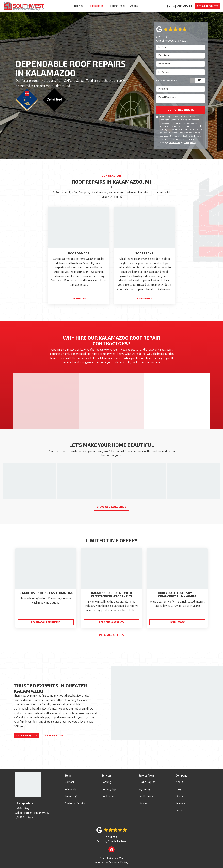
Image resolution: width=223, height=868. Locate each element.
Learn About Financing (46, 622)
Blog (178, 789)
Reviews (180, 803)
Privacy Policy (190, 143)
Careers (180, 810)
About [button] (134, 6)
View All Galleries (112, 507)
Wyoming (145, 789)
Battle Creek (146, 796)
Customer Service (75, 803)
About (179, 782)
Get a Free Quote (208, 6)
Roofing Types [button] (117, 6)
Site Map (119, 858)
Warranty (71, 789)
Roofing (106, 782)
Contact (69, 782)
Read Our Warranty (112, 622)
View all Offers (112, 635)
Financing (71, 796)
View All (144, 803)
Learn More (177, 622)
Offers (179, 796)
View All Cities (54, 735)
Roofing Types (110, 789)
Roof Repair (109, 796)
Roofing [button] (79, 6)
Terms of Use (174, 143)
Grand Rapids (147, 782)
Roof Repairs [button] (96, 6)
